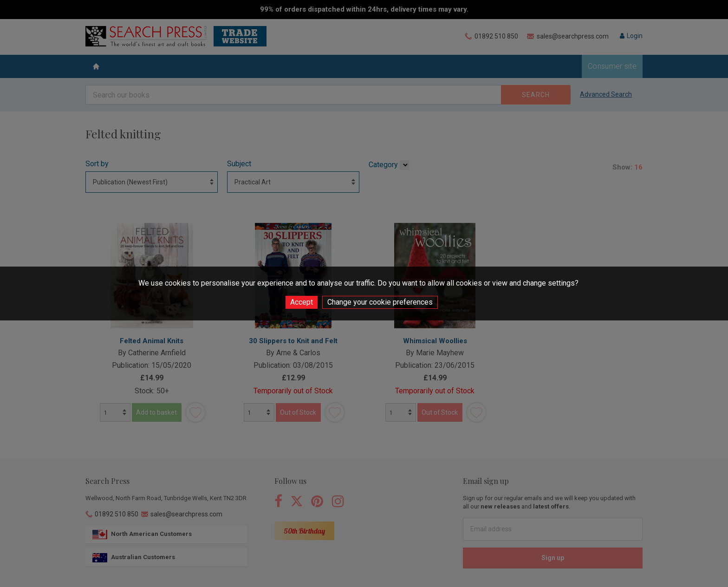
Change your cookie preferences (380, 302)
